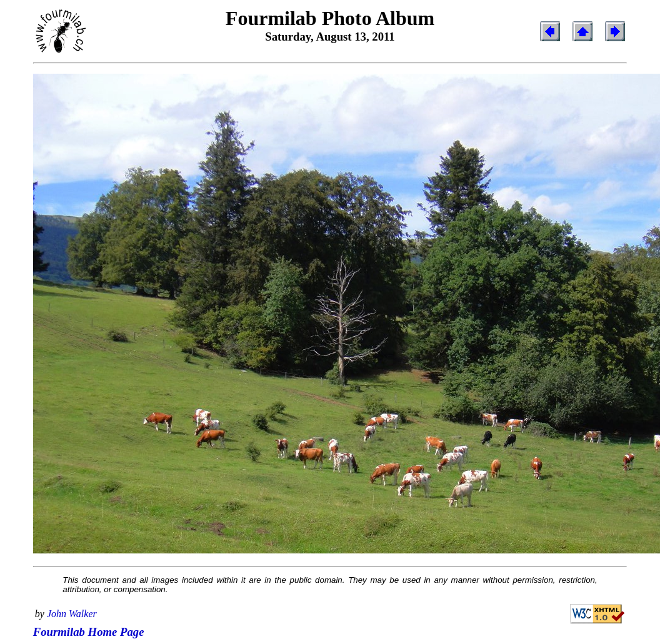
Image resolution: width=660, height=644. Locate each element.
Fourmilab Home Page (89, 632)
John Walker (72, 614)
